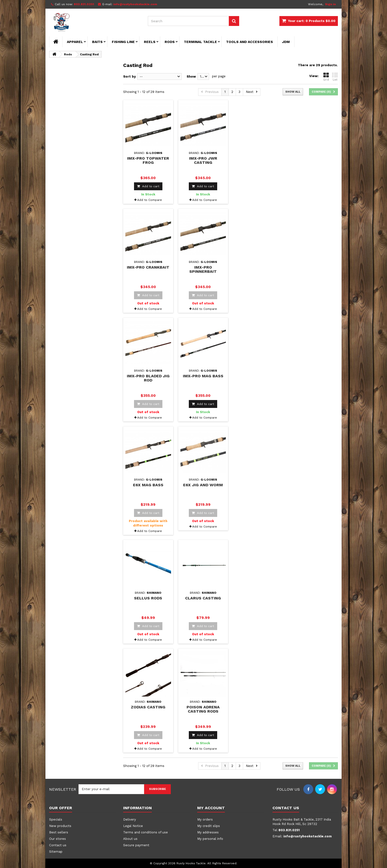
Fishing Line (123, 42)
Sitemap (56, 852)
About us (130, 839)
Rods (170, 42)
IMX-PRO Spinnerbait (203, 269)
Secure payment (136, 845)
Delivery (130, 819)
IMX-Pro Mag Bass (203, 376)
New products (60, 826)
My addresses (208, 832)
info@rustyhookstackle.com (308, 836)
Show (191, 76)
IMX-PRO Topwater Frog (148, 160)
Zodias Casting (148, 707)
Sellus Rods (148, 598)
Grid (326, 77)
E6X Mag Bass (148, 485)
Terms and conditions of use (145, 832)
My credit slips (209, 826)
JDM (286, 42)
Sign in (330, 4)
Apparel (75, 42)
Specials (56, 819)
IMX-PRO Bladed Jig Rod (148, 378)
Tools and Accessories (250, 42)
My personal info (210, 839)
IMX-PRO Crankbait (148, 267)
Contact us (58, 845)
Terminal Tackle (200, 42)
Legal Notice (133, 826)
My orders (205, 819)
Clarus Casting (203, 598)
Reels (150, 42)
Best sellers (59, 832)
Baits (97, 42)
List (335, 77)
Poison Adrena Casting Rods (203, 709)
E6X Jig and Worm (203, 485)
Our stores (58, 839)
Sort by (129, 76)
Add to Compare (150, 200)
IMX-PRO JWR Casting (203, 160)
